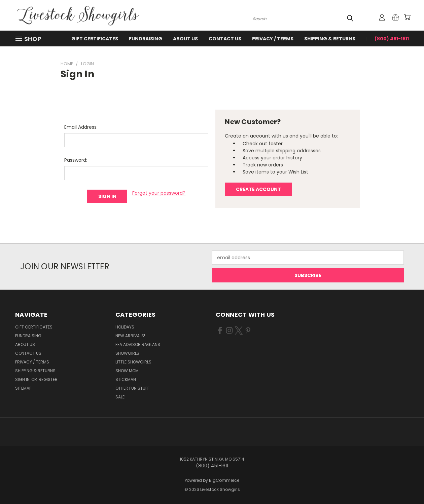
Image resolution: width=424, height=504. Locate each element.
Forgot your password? (159, 193)
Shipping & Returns (330, 39)
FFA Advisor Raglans (138, 344)
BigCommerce (224, 480)
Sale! (120, 397)
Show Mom (127, 371)
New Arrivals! (130, 336)
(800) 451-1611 (392, 39)
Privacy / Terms (273, 39)
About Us (185, 39)
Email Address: (81, 127)
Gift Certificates (95, 39)
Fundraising (146, 39)
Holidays (125, 327)
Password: (76, 160)
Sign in (23, 379)
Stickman (126, 379)
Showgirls (127, 353)
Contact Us (225, 39)
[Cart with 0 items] (407, 17)
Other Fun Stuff (132, 388)
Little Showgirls (133, 362)
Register (48, 379)
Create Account (258, 189)
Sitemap (23, 388)
